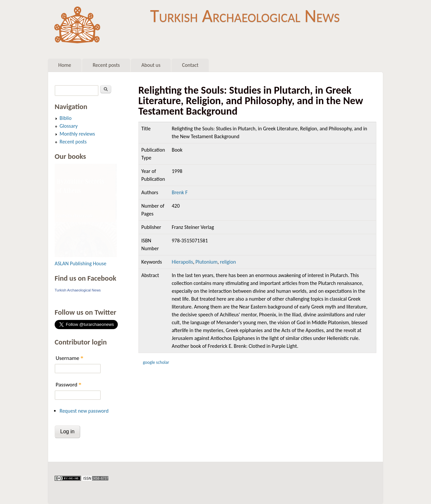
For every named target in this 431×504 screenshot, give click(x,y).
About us (151, 65)
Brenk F (180, 192)
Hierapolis (182, 262)
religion (228, 262)
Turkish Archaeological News (245, 16)
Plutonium (206, 262)
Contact (190, 65)
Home (65, 65)
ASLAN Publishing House (81, 263)
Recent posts (106, 65)
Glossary (69, 126)
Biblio (66, 118)
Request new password (84, 411)
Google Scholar (156, 362)
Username (69, 358)
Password (69, 385)
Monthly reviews (77, 134)
